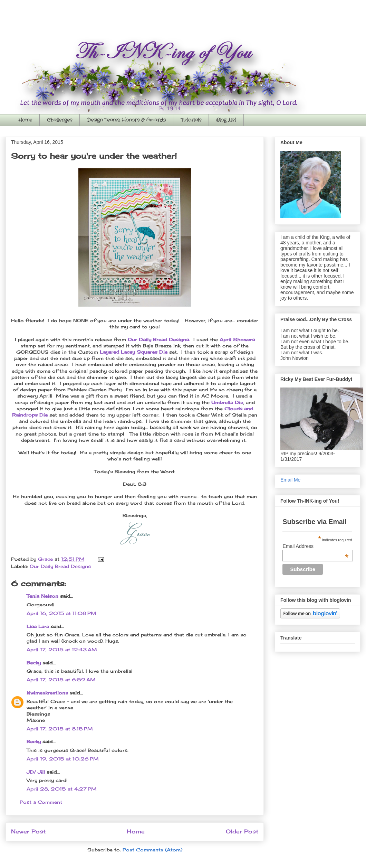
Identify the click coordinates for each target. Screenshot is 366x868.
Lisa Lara (38, 626)
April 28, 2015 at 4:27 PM (62, 789)
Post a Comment (41, 802)
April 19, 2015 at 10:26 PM (63, 759)
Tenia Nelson (42, 596)
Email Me (290, 480)
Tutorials (191, 120)
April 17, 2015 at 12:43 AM (62, 650)
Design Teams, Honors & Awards (126, 120)
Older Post (242, 832)
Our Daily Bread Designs (60, 566)
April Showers (237, 339)
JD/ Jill (36, 772)
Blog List (226, 120)
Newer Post (28, 832)
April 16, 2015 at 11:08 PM (61, 613)
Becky (34, 663)
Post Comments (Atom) (152, 850)
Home (25, 120)
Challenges (60, 120)
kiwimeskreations (47, 693)
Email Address (315, 546)
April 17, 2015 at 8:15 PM (60, 729)
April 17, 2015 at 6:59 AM (61, 680)
